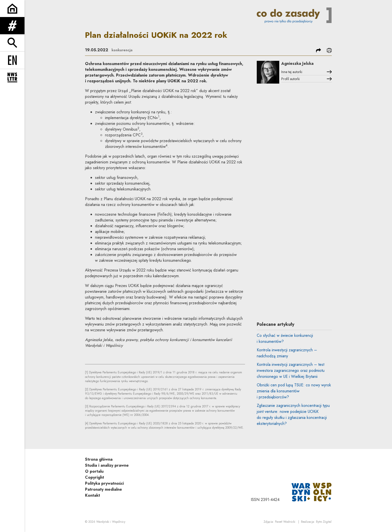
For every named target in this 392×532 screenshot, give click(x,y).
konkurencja (123, 50)
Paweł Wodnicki (285, 522)
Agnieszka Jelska (304, 64)
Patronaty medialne (103, 489)
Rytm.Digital (324, 522)
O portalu (94, 471)
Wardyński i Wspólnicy (111, 522)
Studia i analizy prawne (107, 465)
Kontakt (92, 495)
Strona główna (99, 459)
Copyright (94, 477)
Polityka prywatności (104, 483)
